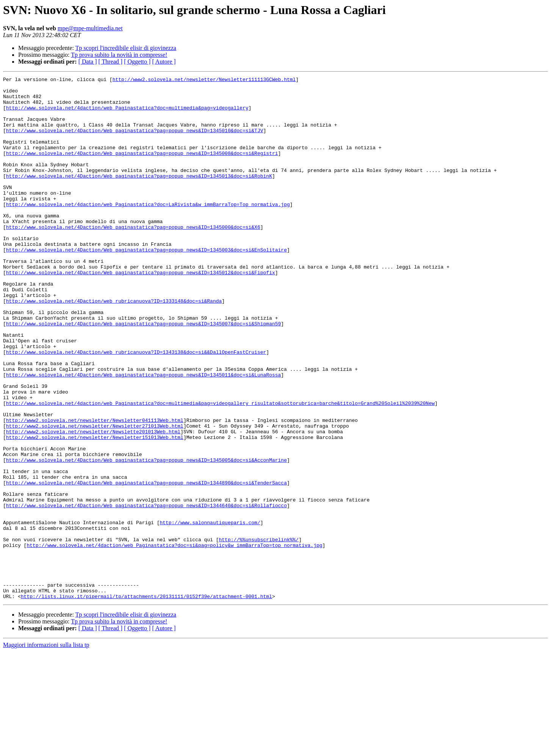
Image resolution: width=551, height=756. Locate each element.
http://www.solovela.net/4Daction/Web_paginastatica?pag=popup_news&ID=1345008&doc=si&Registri (142, 169)
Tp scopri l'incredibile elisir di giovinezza (126, 48)
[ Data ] (88, 62)
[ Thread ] (111, 62)
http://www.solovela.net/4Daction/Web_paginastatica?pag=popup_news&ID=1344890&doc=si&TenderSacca (146, 564)
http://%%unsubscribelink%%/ (259, 633)
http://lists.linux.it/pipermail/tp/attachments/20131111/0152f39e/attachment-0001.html (146, 701)
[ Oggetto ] (137, 62)
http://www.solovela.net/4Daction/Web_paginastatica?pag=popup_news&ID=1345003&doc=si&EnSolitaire (146, 285)
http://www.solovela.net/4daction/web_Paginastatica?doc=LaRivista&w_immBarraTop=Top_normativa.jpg (148, 230)
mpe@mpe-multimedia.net (90, 28)
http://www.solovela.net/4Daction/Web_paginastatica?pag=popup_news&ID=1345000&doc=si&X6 (133, 258)
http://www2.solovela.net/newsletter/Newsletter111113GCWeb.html (204, 80)
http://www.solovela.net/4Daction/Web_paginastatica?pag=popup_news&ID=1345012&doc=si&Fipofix (141, 312)
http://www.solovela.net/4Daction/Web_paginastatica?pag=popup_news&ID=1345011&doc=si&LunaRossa (143, 435)
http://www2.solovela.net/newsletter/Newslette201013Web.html (93, 503)
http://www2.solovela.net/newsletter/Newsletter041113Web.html (95, 489)
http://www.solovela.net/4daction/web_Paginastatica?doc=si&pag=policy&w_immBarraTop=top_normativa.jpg (174, 639)
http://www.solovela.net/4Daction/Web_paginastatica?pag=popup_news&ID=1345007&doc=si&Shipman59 (143, 373)
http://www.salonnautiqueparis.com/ (210, 612)
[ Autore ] (164, 62)
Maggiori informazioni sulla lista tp (46, 749)
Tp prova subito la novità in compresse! (119, 55)
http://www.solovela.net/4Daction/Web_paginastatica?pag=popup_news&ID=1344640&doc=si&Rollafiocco (146, 592)
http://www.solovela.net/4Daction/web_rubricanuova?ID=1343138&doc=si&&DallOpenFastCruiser (136, 408)
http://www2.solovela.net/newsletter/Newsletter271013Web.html (95, 496)
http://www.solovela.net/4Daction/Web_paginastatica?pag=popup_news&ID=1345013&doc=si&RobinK (139, 196)
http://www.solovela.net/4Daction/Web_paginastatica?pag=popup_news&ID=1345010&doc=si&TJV (135, 142)
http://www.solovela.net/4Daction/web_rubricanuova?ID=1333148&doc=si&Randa (114, 346)
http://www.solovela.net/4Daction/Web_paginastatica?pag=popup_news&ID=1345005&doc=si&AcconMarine (146, 537)
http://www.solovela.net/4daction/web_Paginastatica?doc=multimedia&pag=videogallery (127, 114)
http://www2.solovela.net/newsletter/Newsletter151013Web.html (95, 510)
